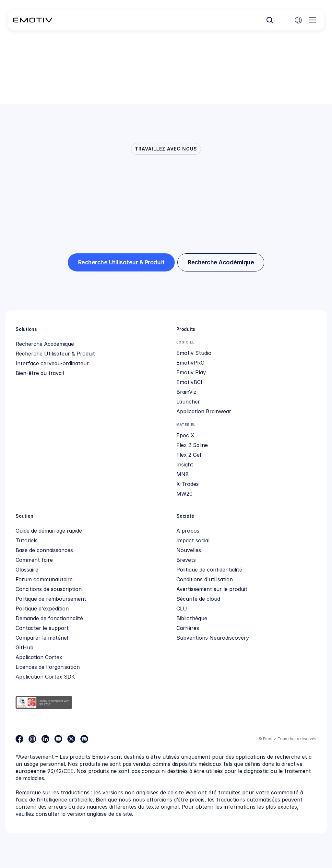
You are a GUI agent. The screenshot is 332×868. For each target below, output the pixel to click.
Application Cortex (39, 657)
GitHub (24, 647)
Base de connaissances (44, 550)
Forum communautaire (44, 579)
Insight (185, 464)
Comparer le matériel (42, 638)
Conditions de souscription (49, 589)
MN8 (183, 474)
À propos (188, 531)
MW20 (184, 494)
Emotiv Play (191, 372)
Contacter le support (42, 628)
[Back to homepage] (33, 20)
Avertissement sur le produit (212, 589)
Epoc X (185, 435)
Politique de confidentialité (209, 570)
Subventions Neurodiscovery (213, 638)
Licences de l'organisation (48, 667)
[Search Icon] (270, 20)
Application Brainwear (204, 411)
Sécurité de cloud (198, 599)
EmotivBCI (189, 382)
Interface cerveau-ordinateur (52, 363)
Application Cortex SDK (45, 677)
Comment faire (34, 560)
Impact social (193, 540)
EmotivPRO (190, 363)
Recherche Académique (45, 344)
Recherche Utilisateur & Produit (55, 354)
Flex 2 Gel (189, 455)
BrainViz (186, 392)
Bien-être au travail (40, 373)
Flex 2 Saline (192, 445)
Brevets (186, 560)
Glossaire (27, 570)
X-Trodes (188, 484)
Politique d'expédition (42, 609)
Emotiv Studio (194, 353)
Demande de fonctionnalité (49, 618)
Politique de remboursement (51, 599)
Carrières (188, 628)
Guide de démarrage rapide (49, 531)
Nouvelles (189, 550)
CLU (182, 609)
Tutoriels (27, 540)
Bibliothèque (192, 618)
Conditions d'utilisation (205, 579)
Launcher (188, 402)
